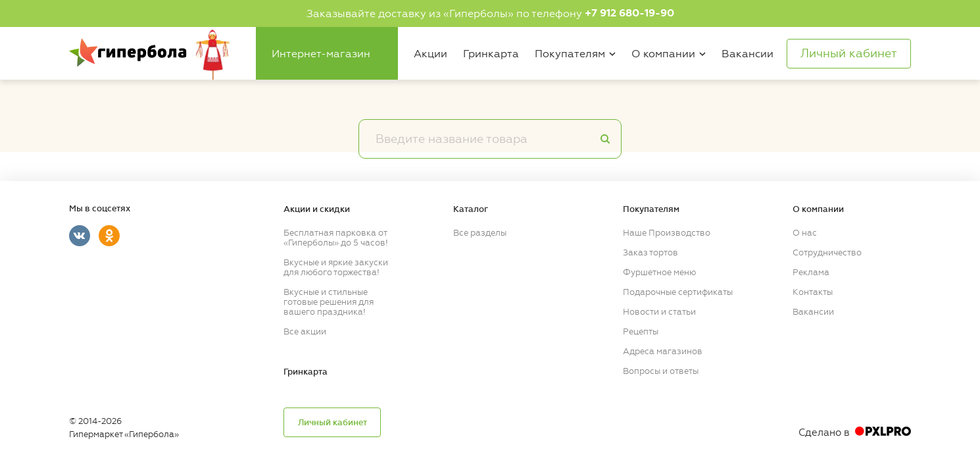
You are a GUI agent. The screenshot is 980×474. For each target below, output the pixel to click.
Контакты (813, 292)
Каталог (471, 209)
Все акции (305, 331)
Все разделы (480, 233)
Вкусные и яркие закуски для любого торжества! (336, 267)
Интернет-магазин (321, 54)
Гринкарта (491, 54)
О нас (805, 233)
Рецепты (641, 331)
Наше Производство (667, 233)
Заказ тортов (650, 252)
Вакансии (747, 54)
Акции (430, 54)
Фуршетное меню (659, 272)
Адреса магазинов (663, 351)
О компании (663, 54)
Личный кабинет (332, 423)
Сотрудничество (827, 252)
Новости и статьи (659, 312)
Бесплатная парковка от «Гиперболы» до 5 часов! (336, 238)
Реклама (811, 272)
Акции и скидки (317, 209)
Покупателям (570, 54)
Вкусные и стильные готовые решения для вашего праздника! (329, 302)
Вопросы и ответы (661, 371)
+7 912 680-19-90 (629, 13)
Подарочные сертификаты (678, 292)
